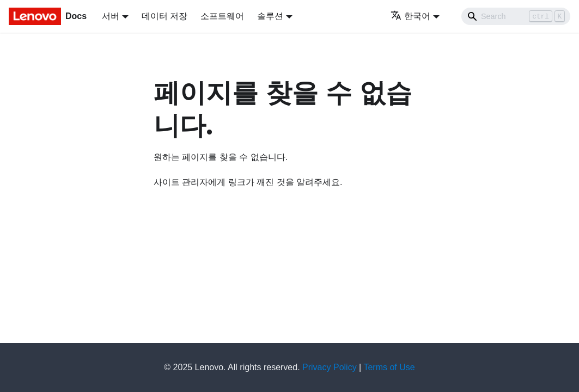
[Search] (516, 16)
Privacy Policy (330, 367)
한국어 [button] (410, 16)
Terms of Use (389, 367)
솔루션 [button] (270, 16)
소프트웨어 (222, 16)
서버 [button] (111, 16)
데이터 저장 (164, 16)
